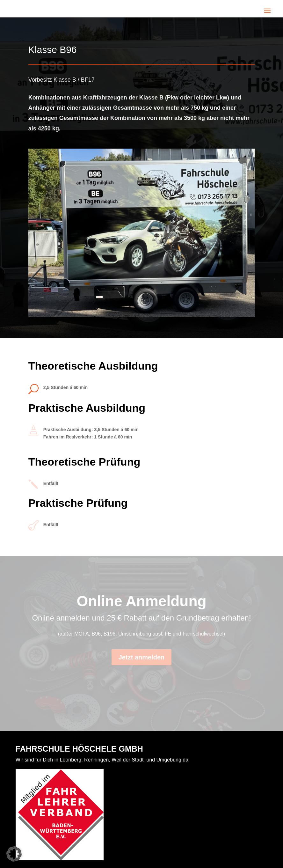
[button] (14, 854)
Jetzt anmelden (141, 657)
